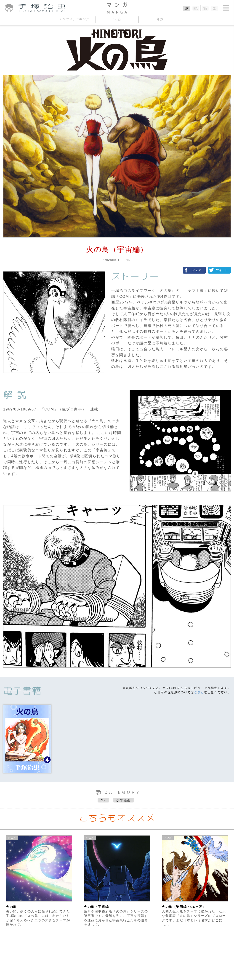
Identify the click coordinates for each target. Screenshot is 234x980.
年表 (160, 19)
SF (103, 800)
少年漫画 (123, 800)
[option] (39, 881)
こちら (199, 692)
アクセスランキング (74, 19)
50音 (117, 19)
